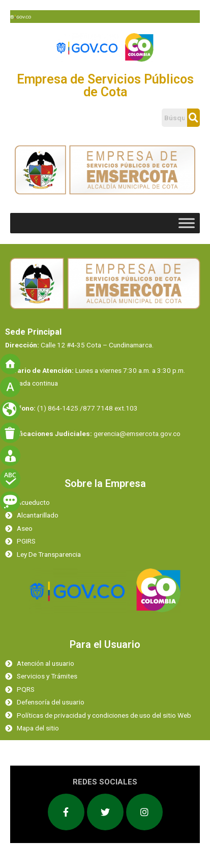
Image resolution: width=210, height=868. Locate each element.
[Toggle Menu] (187, 223)
